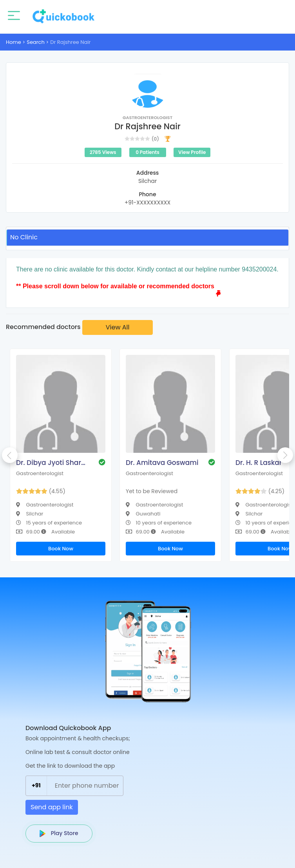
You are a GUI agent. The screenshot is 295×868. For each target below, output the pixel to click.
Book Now (61, 549)
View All (118, 327)
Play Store (59, 833)
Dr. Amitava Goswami (162, 463)
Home (14, 42)
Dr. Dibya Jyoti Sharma (53, 463)
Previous (10, 455)
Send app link (52, 807)
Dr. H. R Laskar (259, 463)
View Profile (192, 152)
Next (285, 455)
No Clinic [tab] (24, 237)
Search (36, 42)
